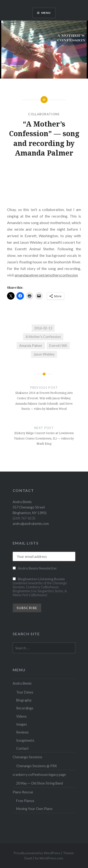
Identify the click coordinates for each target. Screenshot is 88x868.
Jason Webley (44, 354)
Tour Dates (25, 692)
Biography (24, 700)
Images (22, 724)
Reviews (22, 732)
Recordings (25, 708)
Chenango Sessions (27, 757)
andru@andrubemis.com (31, 524)
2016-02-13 (43, 328)
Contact (22, 748)
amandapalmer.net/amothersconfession (46, 275)
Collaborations (44, 114)
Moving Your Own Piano (34, 809)
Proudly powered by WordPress (37, 853)
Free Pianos (25, 801)
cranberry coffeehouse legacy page (39, 775)
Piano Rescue (23, 792)
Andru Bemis (22, 683)
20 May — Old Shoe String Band (40, 783)
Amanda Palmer (31, 346)
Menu (46, 13)
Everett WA (58, 346)
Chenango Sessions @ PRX (36, 766)
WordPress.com (51, 858)
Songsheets (25, 740)
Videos (21, 716)
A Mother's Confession (43, 337)
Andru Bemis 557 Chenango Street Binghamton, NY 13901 (30, 507)
